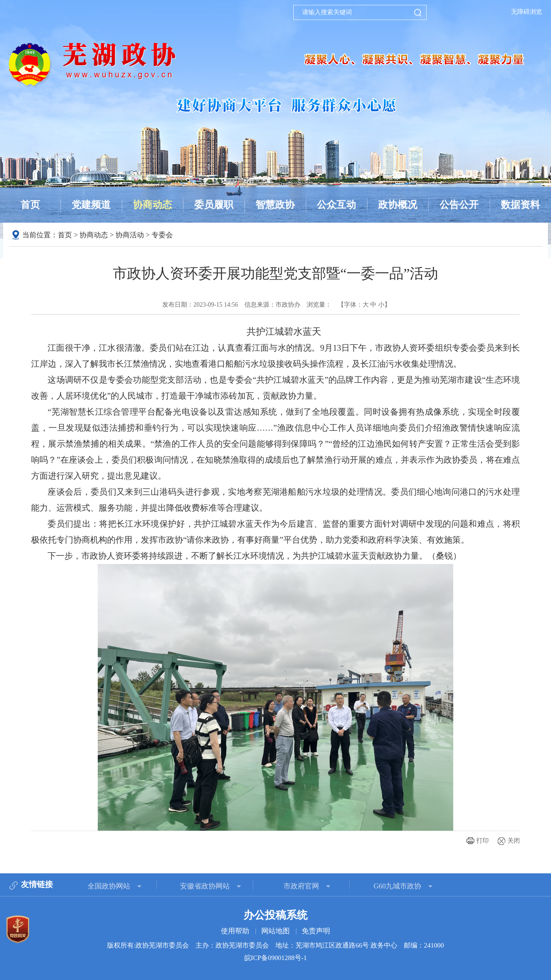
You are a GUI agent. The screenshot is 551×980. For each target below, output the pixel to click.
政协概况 (398, 205)
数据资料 (520, 205)
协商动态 (152, 205)
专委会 (162, 235)
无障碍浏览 (527, 12)
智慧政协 (275, 205)
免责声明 (316, 931)
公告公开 (459, 205)
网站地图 (275, 931)
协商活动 (130, 235)
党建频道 (91, 205)
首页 (30, 205)
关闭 (514, 841)
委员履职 (214, 205)
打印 (483, 841)
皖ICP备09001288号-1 (276, 958)
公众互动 (336, 205)
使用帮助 (235, 931)
